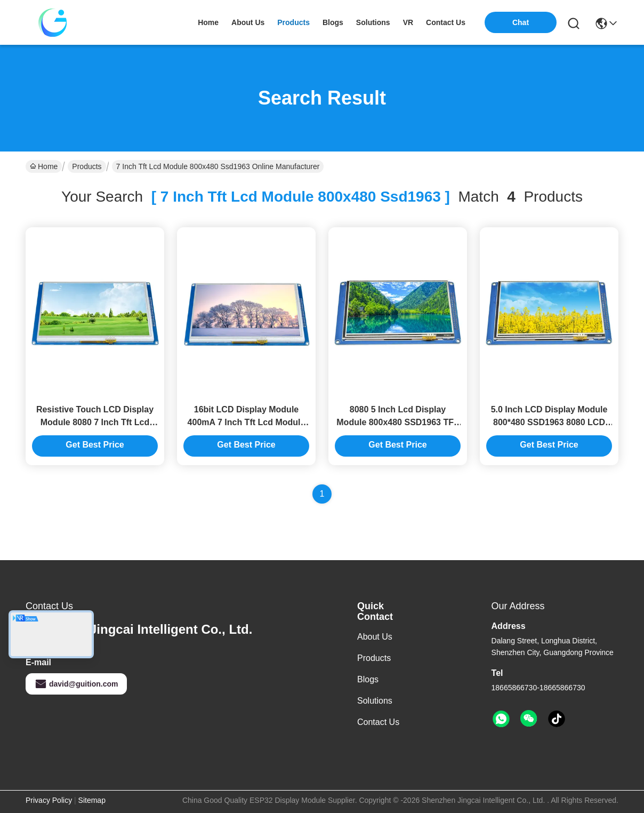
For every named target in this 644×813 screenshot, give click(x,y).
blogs (333, 22)
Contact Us (378, 722)
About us (375, 637)
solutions (373, 22)
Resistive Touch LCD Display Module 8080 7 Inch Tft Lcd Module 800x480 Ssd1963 (95, 422)
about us (248, 22)
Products (87, 166)
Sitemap (92, 800)
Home (208, 22)
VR (408, 22)
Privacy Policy (49, 800)
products (293, 22)
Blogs (368, 679)
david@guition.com (76, 684)
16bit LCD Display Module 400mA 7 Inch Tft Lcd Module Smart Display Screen (247, 422)
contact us (446, 22)
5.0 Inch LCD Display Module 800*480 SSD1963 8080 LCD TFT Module (549, 422)
